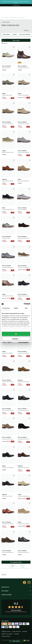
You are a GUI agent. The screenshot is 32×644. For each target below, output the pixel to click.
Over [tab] (26, 308)
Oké (16, 334)
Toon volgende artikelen (16, 562)
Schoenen (7, 17)
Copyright (16, 634)
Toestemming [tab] (6, 308)
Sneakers (15, 34)
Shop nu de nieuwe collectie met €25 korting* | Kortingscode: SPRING (16, 2)
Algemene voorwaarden (7, 634)
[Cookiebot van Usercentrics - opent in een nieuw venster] (24, 304)
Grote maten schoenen (25, 34)
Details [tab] (16, 308)
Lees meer (27, 30)
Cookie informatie (16, 631)
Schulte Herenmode (16, 595)
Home (3, 17)
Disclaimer (25, 631)
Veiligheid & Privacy (6, 631)
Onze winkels (16, 591)
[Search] (16, 13)
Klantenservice (16, 587)
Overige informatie (6, 636)
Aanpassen (16, 339)
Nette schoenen (13, 17)
